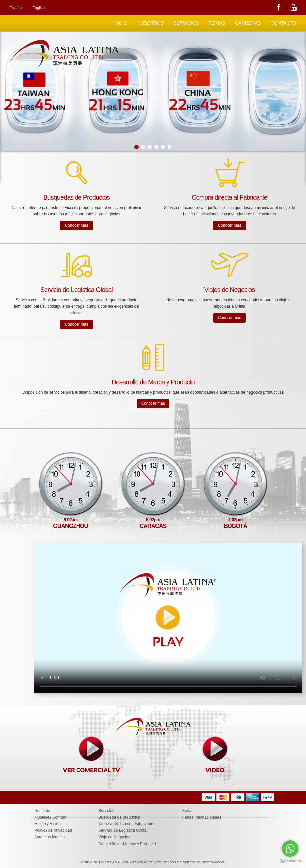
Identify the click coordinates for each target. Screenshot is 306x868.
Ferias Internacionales (202, 817)
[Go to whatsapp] (290, 849)
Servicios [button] (186, 23)
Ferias (217, 23)
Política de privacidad (53, 830)
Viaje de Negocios (114, 837)
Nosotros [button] (150, 23)
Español (16, 8)
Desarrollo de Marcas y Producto (127, 844)
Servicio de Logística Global (123, 830)
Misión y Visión (47, 824)
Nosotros (42, 811)
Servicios (106, 811)
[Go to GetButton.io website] (290, 861)
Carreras (248, 23)
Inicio (120, 23)
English (38, 8)
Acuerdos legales (49, 837)
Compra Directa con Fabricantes (127, 824)
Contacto (283, 23)
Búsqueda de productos (119, 817)
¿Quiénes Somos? (51, 817)
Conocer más (77, 225)
